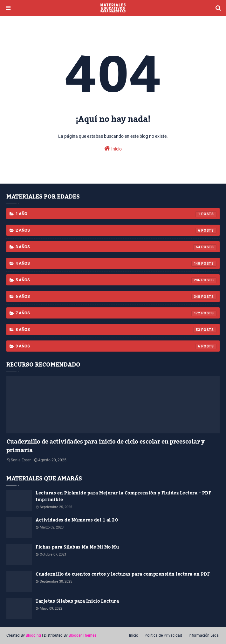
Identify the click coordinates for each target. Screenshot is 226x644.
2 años (116, 231)
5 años (116, 280)
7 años (116, 313)
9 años (116, 346)
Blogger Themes (82, 635)
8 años (116, 330)
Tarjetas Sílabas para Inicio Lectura (77, 602)
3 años (116, 247)
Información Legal (204, 635)
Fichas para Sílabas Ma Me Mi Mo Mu (77, 547)
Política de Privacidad (163, 635)
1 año (116, 214)
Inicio (113, 148)
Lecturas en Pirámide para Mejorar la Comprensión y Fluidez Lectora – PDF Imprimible (123, 497)
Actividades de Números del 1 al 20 (77, 520)
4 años (116, 264)
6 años (116, 297)
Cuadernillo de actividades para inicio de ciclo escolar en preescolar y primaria (106, 446)
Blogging (33, 635)
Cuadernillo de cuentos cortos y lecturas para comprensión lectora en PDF (123, 574)
